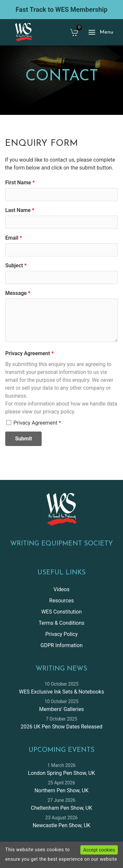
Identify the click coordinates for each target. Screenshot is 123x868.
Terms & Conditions (62, 623)
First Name (18, 183)
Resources (61, 601)
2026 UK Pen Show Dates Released (61, 727)
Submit (23, 439)
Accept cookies (99, 850)
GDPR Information (61, 645)
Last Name (18, 210)
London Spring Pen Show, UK (61, 773)
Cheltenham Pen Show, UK (61, 808)
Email (12, 238)
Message (16, 293)
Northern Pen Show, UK (61, 790)
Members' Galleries (61, 709)
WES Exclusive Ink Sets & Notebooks (61, 692)
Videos (61, 589)
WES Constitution (62, 612)
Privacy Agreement (28, 353)
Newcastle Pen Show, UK (61, 825)
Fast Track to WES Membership (61, 10)
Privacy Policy (61, 634)
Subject (14, 265)
